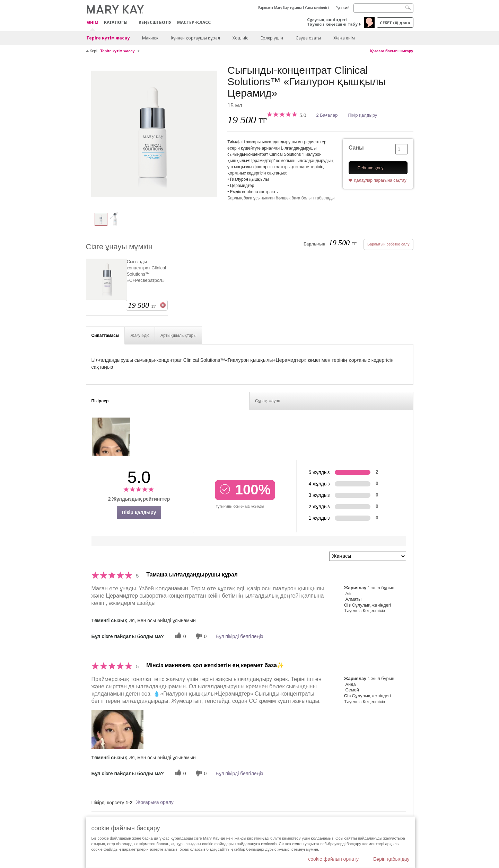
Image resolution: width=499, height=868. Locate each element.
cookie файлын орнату (333, 859)
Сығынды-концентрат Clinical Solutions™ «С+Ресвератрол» (147, 271)
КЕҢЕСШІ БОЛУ (155, 22)
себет (395, 23)
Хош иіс (240, 38)
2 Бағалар (327, 115)
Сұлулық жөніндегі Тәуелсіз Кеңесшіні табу (332, 22)
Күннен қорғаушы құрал (195, 38)
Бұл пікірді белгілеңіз (239, 636)
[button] (117, 729)
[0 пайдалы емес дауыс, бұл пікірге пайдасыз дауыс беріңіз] (200, 636)
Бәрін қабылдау (391, 859)
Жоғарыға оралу (155, 802)
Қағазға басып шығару (392, 51)
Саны (356, 148)
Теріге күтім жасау (108, 38)
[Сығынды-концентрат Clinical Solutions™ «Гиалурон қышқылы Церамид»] (154, 134)
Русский (343, 8)
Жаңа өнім (344, 38)
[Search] (383, 8)
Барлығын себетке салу (388, 244)
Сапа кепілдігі (317, 8)
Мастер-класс (194, 22)
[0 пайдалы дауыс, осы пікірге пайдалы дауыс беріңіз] (180, 636)
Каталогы (116, 22)
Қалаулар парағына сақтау (380, 180)
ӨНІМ (93, 23)
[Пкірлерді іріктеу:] (368, 556)
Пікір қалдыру (362, 115)
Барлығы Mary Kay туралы (280, 8)
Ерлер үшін (272, 38)
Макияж (150, 38)
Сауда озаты (308, 38)
